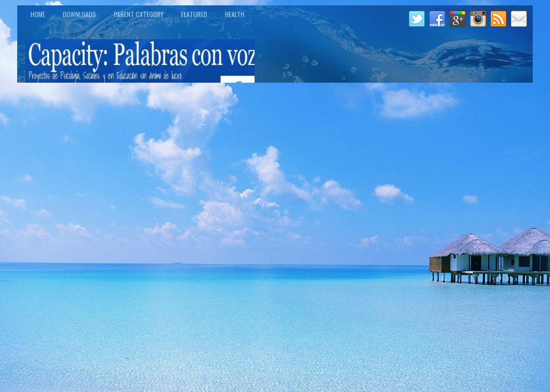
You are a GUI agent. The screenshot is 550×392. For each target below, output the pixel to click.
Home (38, 14)
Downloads (79, 14)
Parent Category (139, 14)
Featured (194, 14)
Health (235, 14)
